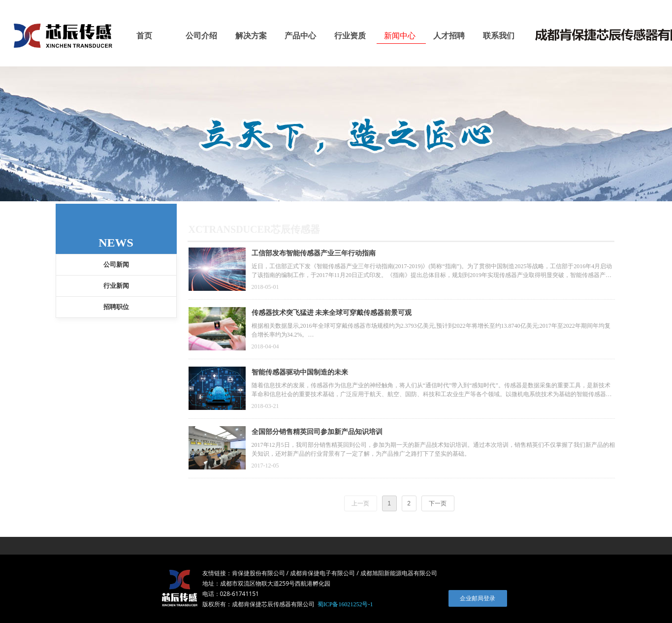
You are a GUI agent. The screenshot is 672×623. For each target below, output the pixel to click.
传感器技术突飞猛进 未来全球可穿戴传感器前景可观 (332, 313)
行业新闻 (116, 286)
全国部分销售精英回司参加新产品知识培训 (317, 432)
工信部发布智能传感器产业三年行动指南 (314, 253)
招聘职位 (116, 307)
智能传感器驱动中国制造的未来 (300, 372)
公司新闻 (116, 265)
